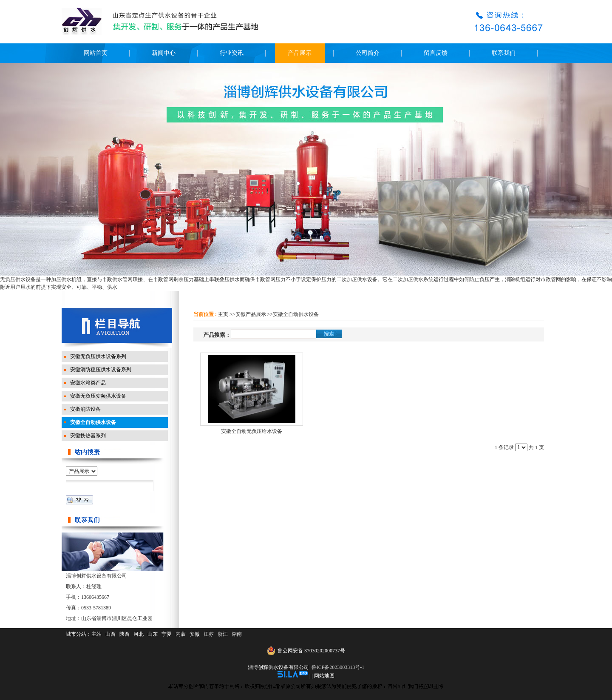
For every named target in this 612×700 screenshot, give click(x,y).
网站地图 (324, 676)
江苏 (209, 634)
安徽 (195, 634)
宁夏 (167, 634)
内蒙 (181, 634)
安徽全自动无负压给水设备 (252, 431)
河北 (139, 634)
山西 (110, 634)
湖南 (237, 634)
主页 (223, 314)
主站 (96, 634)
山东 (153, 634)
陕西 (125, 634)
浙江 (223, 634)
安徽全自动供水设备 (296, 314)
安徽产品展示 (251, 314)
